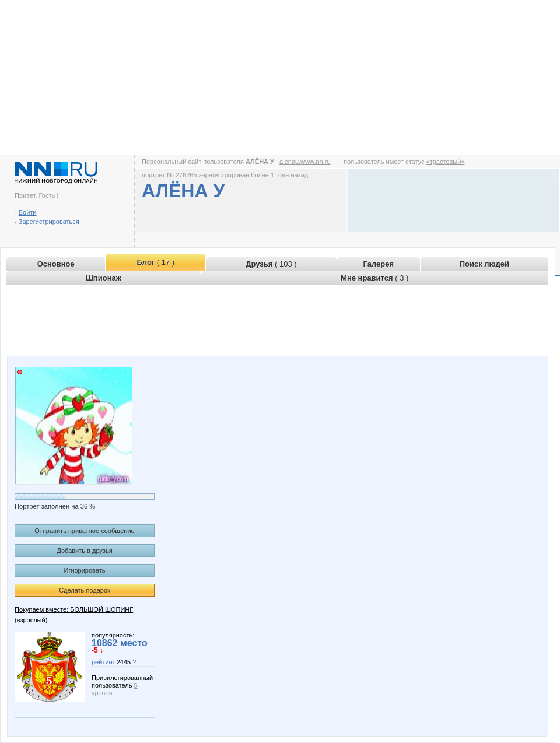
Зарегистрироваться (49, 222)
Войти (28, 212)
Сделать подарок (85, 590)
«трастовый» (446, 162)
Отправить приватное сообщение (84, 531)
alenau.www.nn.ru (305, 162)
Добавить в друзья (84, 551)
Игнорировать (85, 570)
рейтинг (103, 662)
